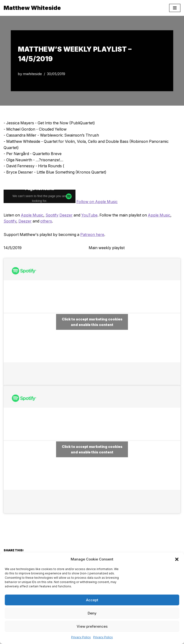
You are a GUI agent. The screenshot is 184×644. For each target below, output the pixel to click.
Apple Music (33, 215)
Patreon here (94, 235)
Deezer (67, 215)
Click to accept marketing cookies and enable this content (92, 322)
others (47, 221)
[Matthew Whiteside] (32, 8)
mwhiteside (32, 74)
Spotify (53, 215)
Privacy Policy (81, 637)
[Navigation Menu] (175, 8)
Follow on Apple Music (98, 202)
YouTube (91, 215)
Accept (92, 600)
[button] (177, 559)
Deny (92, 613)
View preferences (92, 626)
